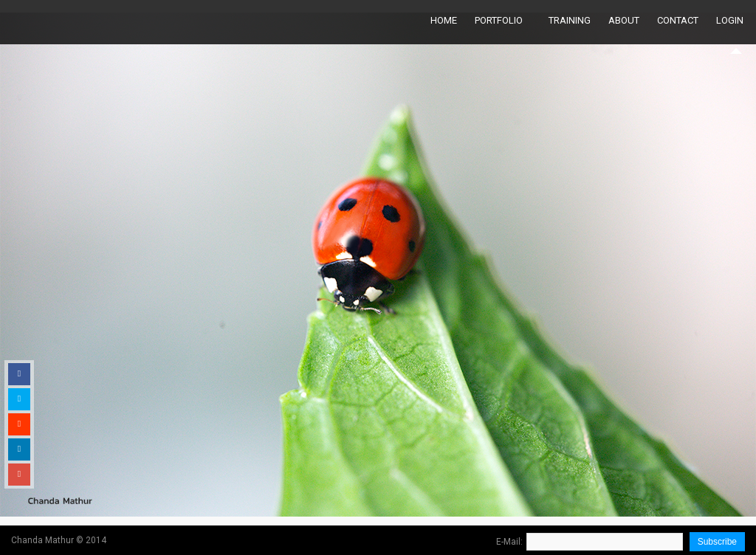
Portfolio (499, 20)
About (624, 20)
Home (444, 20)
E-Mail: (509, 542)
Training (570, 20)
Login (730, 20)
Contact (678, 20)
